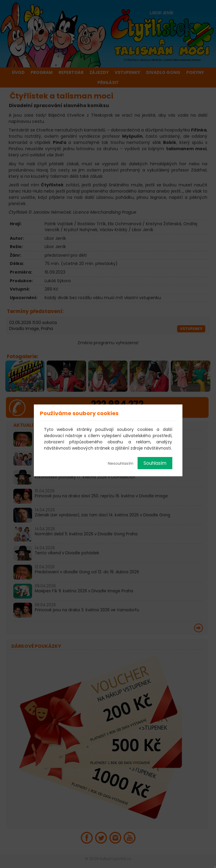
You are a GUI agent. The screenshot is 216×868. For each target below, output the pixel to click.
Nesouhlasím (121, 463)
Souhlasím (155, 463)
